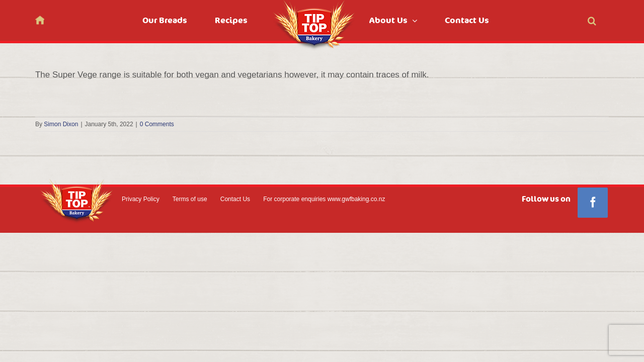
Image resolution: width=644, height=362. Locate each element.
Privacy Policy (141, 199)
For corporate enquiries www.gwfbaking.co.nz (324, 199)
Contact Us (235, 199)
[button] (605, 20)
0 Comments (157, 124)
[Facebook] (593, 203)
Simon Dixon (61, 124)
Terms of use (190, 199)
